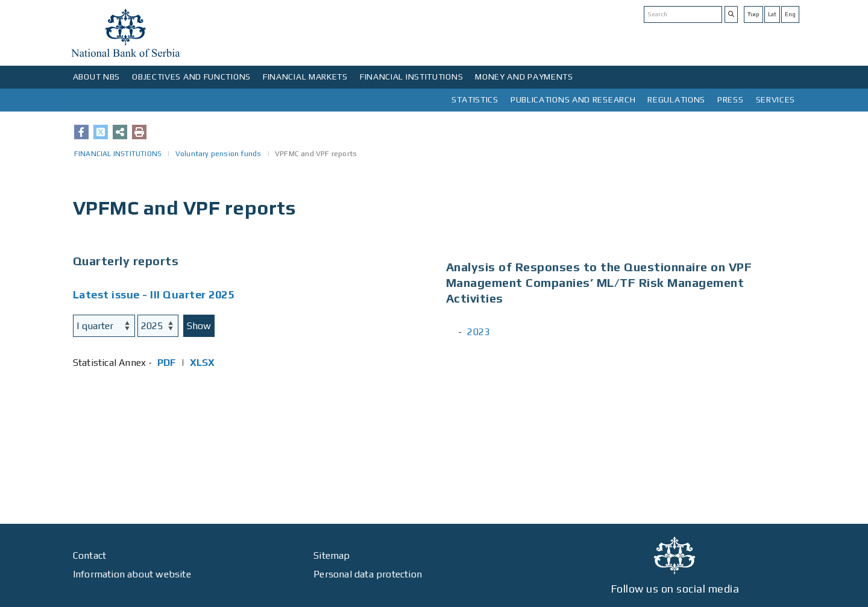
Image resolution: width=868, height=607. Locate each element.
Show (199, 326)
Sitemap (332, 555)
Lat (772, 14)
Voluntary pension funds (219, 154)
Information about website (132, 574)
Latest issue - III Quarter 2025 (154, 294)
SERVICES (776, 99)
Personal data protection (368, 574)
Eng (790, 14)
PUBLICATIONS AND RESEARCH (573, 99)
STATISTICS (475, 99)
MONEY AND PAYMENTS (524, 77)
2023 (478, 332)
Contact (90, 555)
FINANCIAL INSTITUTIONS (411, 77)
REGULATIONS (676, 99)
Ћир (753, 14)
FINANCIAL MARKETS (305, 77)
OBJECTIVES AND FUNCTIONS (191, 77)
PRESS (731, 99)
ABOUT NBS (96, 77)
